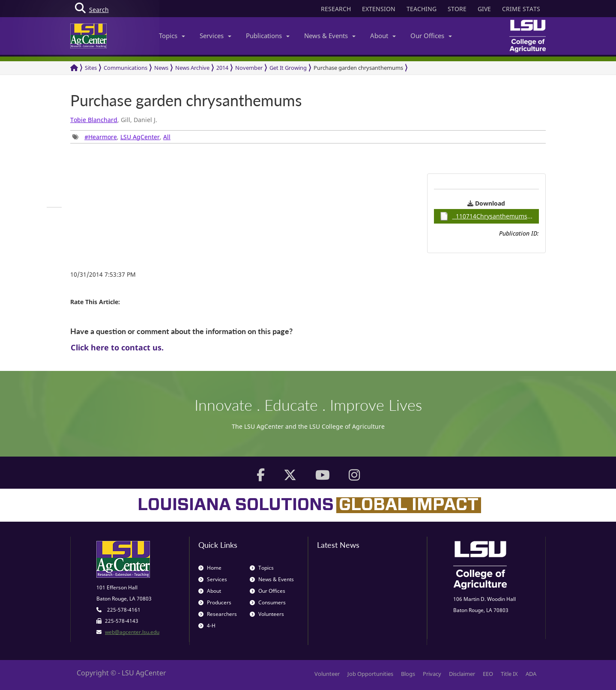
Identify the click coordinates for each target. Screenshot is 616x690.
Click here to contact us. (117, 347)
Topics (172, 36)
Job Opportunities (370, 674)
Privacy (432, 674)
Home (210, 568)
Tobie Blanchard (94, 120)
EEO (488, 674)
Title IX (509, 674)
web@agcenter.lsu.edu (132, 632)
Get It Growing (288, 68)
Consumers (268, 602)
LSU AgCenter (140, 137)
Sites (91, 68)
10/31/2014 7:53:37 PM (103, 274)
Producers (215, 602)
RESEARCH (336, 9)
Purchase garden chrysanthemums (358, 68)
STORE (457, 9)
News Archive (192, 68)
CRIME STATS (521, 9)
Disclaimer (462, 674)
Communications (126, 68)
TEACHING (422, 9)
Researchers (218, 614)
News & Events (330, 36)
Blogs (408, 674)
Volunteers (267, 614)
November (249, 68)
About (383, 36)
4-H (207, 626)
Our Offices (431, 36)
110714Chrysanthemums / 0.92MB (489, 216)
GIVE (484, 9)
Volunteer (327, 674)
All (167, 137)
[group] (54, 207)
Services (215, 36)
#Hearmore (101, 137)
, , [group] (121, 137)
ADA (531, 674)
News (161, 68)
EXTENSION (379, 9)
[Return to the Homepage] (74, 68)
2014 (222, 68)
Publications (268, 36)
